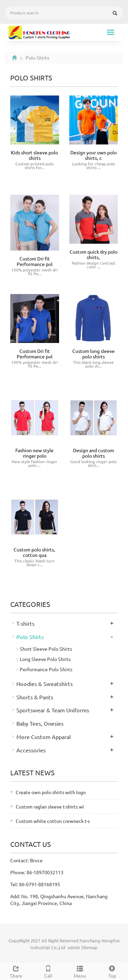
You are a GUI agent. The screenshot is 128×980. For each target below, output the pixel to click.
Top (112, 971)
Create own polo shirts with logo (51, 792)
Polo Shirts (30, 637)
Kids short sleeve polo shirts (34, 155)
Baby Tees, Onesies (40, 723)
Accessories (31, 750)
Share (16, 971)
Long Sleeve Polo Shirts (45, 659)
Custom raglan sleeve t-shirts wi (50, 806)
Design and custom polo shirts (94, 453)
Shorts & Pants (35, 697)
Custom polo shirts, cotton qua (34, 552)
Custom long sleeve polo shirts (94, 354)
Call (48, 971)
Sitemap (89, 947)
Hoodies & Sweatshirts (45, 684)
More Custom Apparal (44, 737)
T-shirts (25, 623)
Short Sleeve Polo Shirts (46, 649)
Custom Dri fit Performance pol (35, 261)
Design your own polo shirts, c (94, 155)
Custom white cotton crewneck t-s (53, 821)
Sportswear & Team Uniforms (53, 710)
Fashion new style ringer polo (34, 453)
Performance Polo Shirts (46, 669)
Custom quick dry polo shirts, (94, 254)
